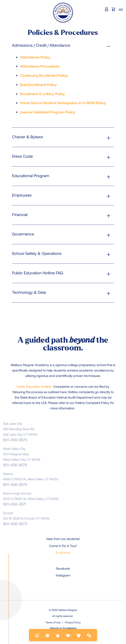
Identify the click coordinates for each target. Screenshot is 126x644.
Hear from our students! (63, 539)
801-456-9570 (15, 440)
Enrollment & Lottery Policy (42, 94)
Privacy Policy (73, 622)
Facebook (63, 568)
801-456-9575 (15, 465)
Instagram (63, 575)
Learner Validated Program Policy (48, 112)
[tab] (63, 45)
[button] (121, 10)
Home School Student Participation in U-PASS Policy (63, 103)
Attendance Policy (35, 57)
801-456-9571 (15, 504)
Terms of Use (53, 622)
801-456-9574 (15, 484)
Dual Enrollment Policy (38, 85)
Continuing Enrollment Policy (44, 75)
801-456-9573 (15, 524)
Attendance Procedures (40, 66)
